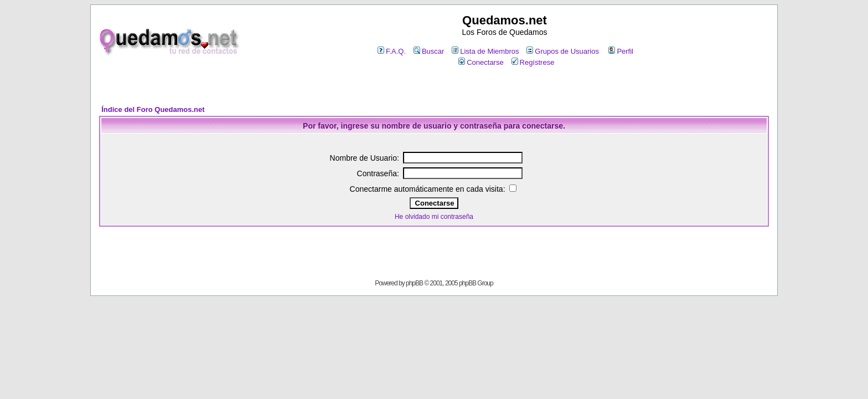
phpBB (414, 283)
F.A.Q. (392, 51)
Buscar (429, 51)
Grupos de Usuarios (563, 51)
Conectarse (481, 62)
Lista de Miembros (485, 51)
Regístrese (533, 62)
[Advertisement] (434, 87)
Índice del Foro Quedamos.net (153, 109)
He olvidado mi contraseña (434, 217)
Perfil (621, 51)
